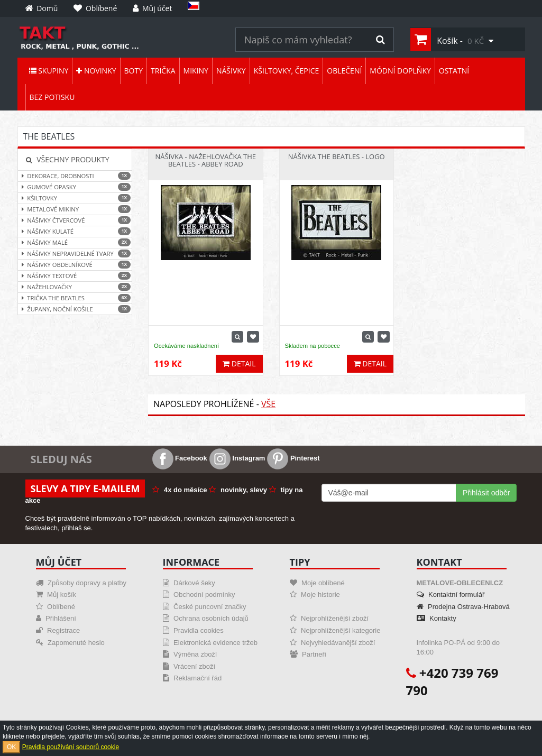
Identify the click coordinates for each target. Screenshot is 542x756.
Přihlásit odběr (486, 493)
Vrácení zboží (189, 666)
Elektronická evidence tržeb (210, 643)
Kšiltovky (75, 198)
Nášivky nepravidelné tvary (75, 253)
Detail (239, 363)
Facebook (180, 458)
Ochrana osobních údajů (206, 618)
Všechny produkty (68, 159)
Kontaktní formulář (451, 594)
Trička (163, 71)
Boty (134, 71)
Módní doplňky (400, 71)
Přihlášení (56, 618)
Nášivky (231, 71)
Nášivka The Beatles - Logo (337, 156)
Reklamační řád (192, 678)
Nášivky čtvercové (75, 220)
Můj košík (56, 594)
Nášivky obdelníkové (75, 265)
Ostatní (454, 71)
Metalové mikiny (75, 209)
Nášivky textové (75, 276)
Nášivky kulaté (75, 231)
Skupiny (49, 71)
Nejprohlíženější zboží (329, 618)
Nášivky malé (75, 242)
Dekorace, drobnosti (75, 176)
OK (11, 747)
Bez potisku (52, 97)
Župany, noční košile (75, 309)
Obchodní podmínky (199, 594)
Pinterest (293, 458)
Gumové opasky (75, 187)
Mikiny (196, 71)
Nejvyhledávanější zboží (333, 643)
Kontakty (437, 618)
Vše (268, 404)
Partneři (308, 654)
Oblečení (344, 71)
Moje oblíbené (317, 583)
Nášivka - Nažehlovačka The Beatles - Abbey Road (206, 160)
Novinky (96, 71)
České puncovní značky (205, 607)
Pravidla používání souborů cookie (71, 747)
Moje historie (315, 594)
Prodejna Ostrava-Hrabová (463, 607)
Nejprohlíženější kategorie (335, 630)
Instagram (237, 458)
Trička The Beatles (75, 298)
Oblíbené (56, 607)
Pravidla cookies (193, 630)
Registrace (58, 630)
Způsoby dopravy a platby (81, 583)
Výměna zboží (190, 654)
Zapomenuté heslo (70, 643)
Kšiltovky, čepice (287, 71)
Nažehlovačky (75, 287)
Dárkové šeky (189, 583)
